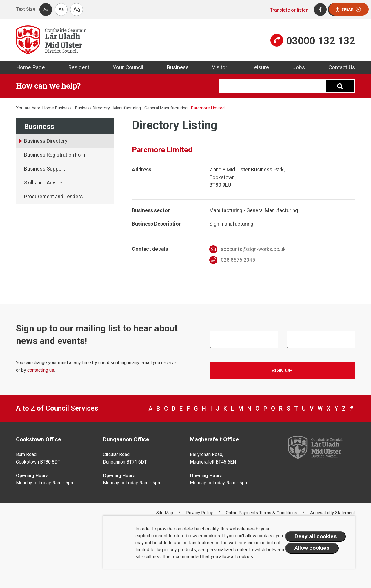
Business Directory (92, 108)
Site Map (165, 513)
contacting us (41, 370)
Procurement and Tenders (53, 197)
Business (178, 67)
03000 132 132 (321, 41)
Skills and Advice (43, 183)
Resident (79, 67)
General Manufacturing (166, 108)
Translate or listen (289, 10)
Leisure (260, 67)
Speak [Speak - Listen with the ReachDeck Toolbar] (348, 9)
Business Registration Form (55, 155)
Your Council (128, 67)
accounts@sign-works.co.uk (248, 249)
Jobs (299, 67)
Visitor (220, 67)
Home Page (30, 67)
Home (48, 108)
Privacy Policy (200, 513)
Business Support (44, 169)
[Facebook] (320, 10)
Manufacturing (127, 108)
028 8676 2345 (232, 260)
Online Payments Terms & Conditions (262, 513)
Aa (46, 9)
